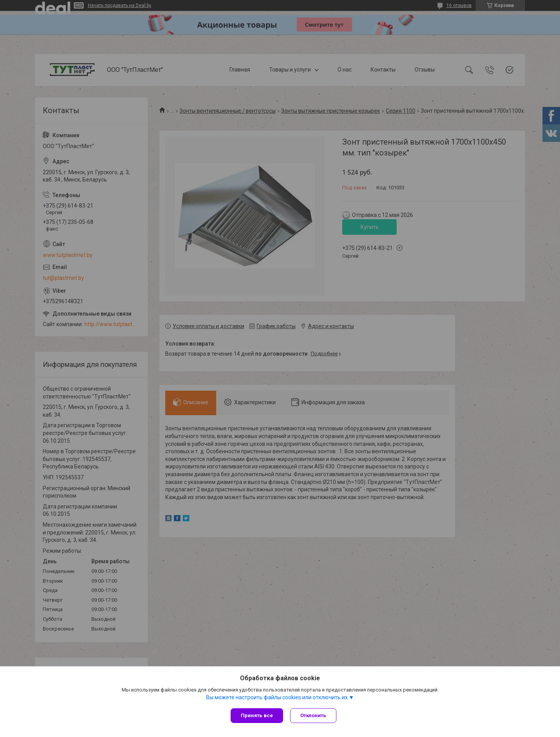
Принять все (257, 715)
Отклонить (314, 715)
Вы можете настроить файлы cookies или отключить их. (277, 698)
